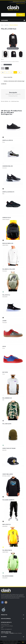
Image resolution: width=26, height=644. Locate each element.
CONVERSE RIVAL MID (8, 166)
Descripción (13, 93)
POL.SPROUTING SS (7, 550)
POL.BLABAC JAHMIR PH (8, 500)
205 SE (4, 347)
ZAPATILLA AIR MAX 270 (8, 192)
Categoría (4, 20)
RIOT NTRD (5, 372)
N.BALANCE (5, 578)
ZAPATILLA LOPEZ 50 (8, 140)
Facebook (2, 602)
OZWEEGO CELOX (7, 218)
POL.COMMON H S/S (7, 398)
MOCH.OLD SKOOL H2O (8, 243)
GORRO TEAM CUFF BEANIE (9, 448)
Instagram (6, 602)
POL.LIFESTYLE (6, 295)
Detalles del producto (13, 94)
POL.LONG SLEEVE (7, 424)
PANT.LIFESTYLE (7, 525)
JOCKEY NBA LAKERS (8, 474)
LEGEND (4, 321)
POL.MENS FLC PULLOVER (9, 269)
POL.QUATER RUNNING (8, 576)
